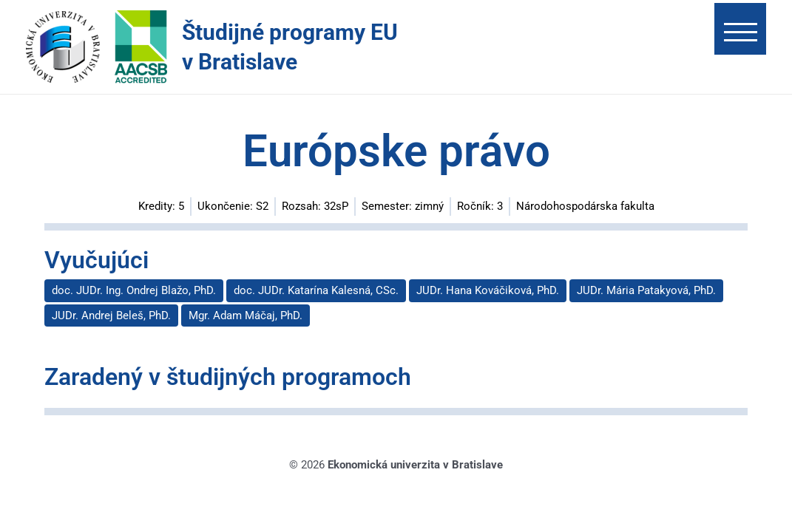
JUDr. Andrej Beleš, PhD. (111, 316)
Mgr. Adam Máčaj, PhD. (246, 316)
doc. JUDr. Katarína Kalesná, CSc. (316, 290)
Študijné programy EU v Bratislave (290, 47)
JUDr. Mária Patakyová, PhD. (646, 290)
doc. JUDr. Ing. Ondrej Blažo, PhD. (134, 290)
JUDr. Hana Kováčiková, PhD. (488, 290)
